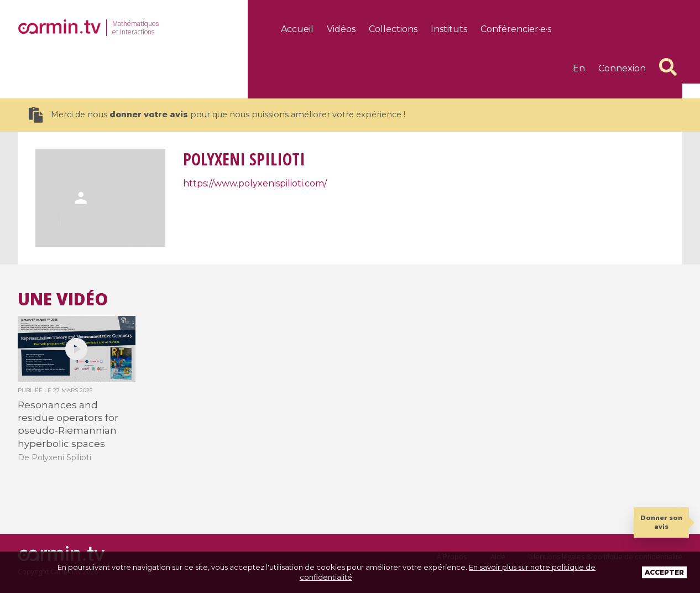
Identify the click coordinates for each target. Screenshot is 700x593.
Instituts (449, 29)
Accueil (297, 29)
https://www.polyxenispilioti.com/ (255, 183)
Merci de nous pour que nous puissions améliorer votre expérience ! (217, 115)
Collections (393, 29)
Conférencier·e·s (516, 29)
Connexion (622, 68)
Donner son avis (661, 522)
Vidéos (341, 29)
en (579, 68)
